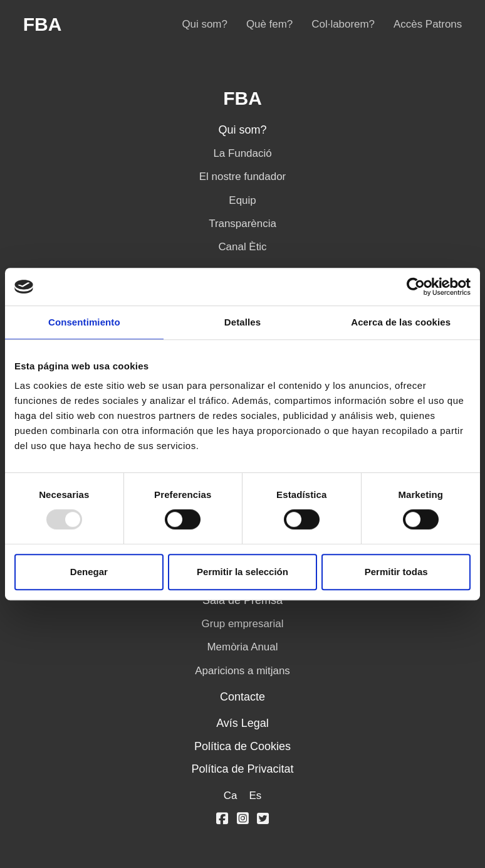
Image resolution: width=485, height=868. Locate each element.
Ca (231, 796)
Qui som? (204, 24)
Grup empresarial (243, 624)
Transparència (242, 224)
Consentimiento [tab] (84, 322)
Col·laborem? (343, 24)
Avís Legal (242, 723)
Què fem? (269, 24)
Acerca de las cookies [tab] (401, 322)
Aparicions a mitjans (242, 671)
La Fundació (242, 153)
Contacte (242, 697)
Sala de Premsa (242, 600)
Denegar (89, 572)
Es (255, 796)
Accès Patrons (428, 24)
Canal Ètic (242, 247)
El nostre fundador (242, 177)
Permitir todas (396, 572)
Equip (242, 200)
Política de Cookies (242, 746)
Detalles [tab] (242, 322)
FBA (43, 24)
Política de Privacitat (242, 769)
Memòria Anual (243, 647)
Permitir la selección (242, 572)
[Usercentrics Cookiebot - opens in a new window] (416, 287)
